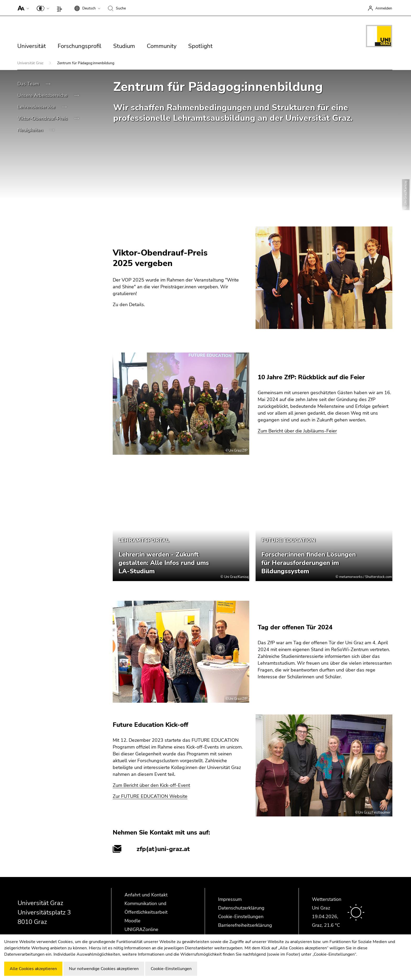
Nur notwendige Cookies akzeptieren (104, 969)
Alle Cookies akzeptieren (33, 969)
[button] (22, 8)
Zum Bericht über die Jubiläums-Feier (297, 431)
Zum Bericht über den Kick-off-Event (151, 785)
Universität (32, 46)
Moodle (133, 921)
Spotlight (200, 46)
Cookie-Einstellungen (241, 917)
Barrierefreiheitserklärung (245, 925)
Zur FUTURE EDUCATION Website (150, 796)
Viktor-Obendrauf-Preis (43, 118)
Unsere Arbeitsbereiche (43, 95)
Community (162, 46)
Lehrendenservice (37, 107)
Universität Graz (31, 63)
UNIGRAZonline (141, 929)
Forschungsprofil (80, 46)
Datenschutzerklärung (241, 908)
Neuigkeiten (31, 130)
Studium (124, 46)
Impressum (230, 899)
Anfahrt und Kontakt (146, 895)
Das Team (29, 84)
